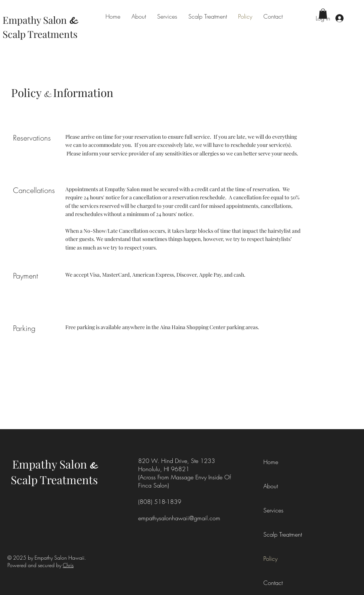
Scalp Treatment (280, 534)
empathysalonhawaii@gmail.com (179, 518)
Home (271, 462)
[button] (323, 14)
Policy (270, 559)
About (271, 486)
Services (273, 510)
